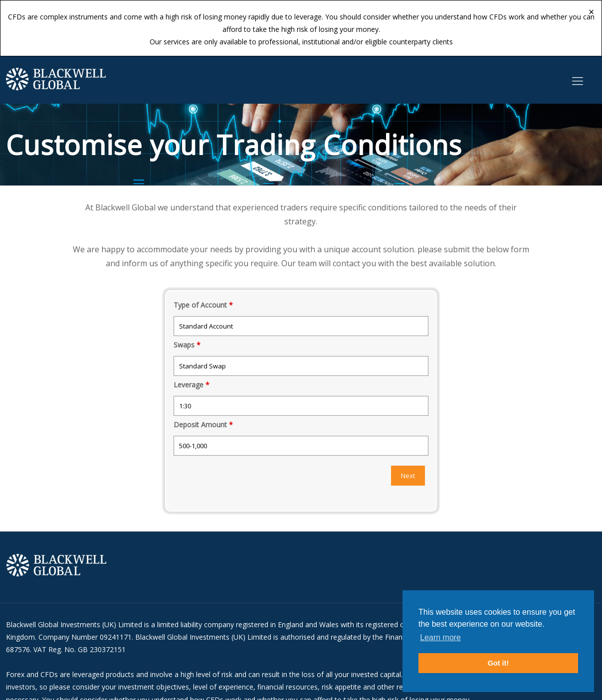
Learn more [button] (440, 637)
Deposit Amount (203, 425)
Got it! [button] (498, 663)
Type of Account (203, 305)
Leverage (192, 385)
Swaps (187, 345)
